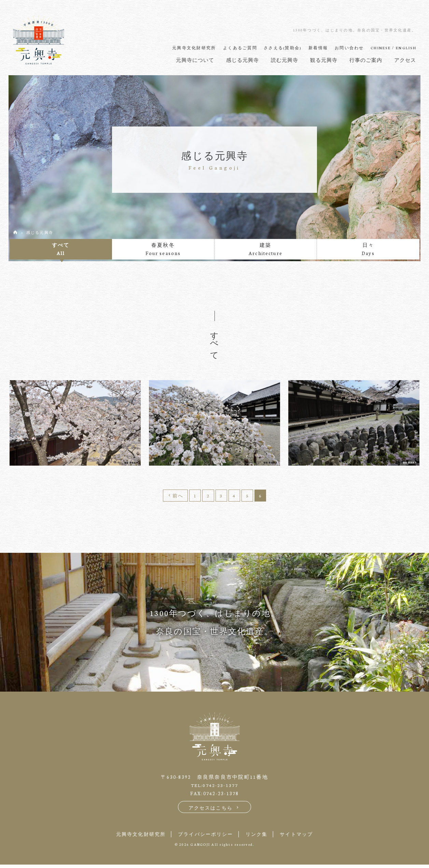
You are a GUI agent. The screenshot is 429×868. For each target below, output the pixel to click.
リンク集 (260, 837)
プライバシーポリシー (204, 837)
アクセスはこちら (215, 810)
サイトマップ (304, 837)
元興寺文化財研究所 (134, 837)
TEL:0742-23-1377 (215, 788)
